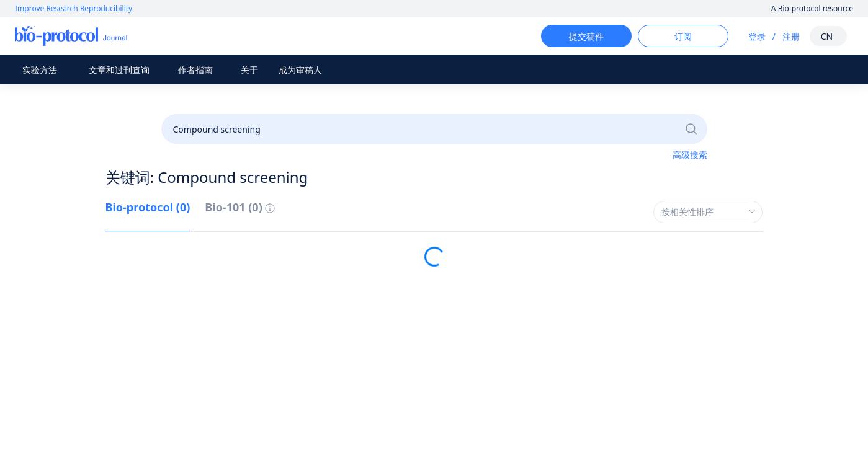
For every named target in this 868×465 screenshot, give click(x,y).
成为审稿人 (300, 70)
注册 (780, 36)
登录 (746, 36)
